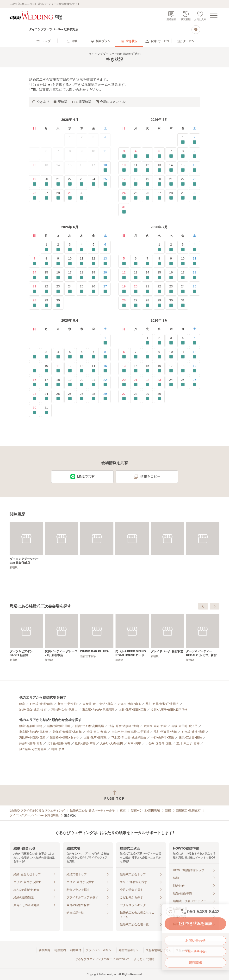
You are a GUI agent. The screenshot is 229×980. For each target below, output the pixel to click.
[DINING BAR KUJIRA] (167, 636)
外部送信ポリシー (130, 950)
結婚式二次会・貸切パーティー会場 (92, 811)
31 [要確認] (124, 210)
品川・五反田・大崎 (165, 732)
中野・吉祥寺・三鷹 (162, 738)
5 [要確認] (147, 154)
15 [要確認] (183, 168)
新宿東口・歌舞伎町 (188, 811)
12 (34, 168)
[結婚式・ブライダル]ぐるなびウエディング (37, 811)
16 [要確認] (195, 168)
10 (93, 154)
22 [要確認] (70, 182)
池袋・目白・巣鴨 (97, 732)
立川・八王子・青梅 (188, 743)
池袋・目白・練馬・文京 (33, 710)
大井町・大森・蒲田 (111, 743)
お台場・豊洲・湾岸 (193, 732)
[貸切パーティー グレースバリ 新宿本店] (132, 638)
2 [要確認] (195, 140)
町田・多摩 (58, 749)
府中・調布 (134, 743)
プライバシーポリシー (100, 950)
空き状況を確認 (195, 924)
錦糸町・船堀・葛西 (31, 743)
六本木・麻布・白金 (155, 726)
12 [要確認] (147, 168)
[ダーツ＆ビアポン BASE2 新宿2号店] (62, 638)
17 (93, 168)
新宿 (168, 811)
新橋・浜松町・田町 (59, 726)
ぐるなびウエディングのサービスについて (102, 959)
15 (70, 168)
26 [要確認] (34, 196)
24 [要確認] (93, 182)
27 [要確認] (46, 196)
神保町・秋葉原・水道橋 (67, 732)
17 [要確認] (124, 182)
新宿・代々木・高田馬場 (89, 726)
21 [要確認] (58, 182)
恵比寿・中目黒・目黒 (32, 738)
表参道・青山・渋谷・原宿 (98, 704)
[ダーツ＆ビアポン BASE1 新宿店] (97, 638)
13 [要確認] (159, 168)
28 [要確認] (58, 196)
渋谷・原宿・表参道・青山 (124, 726)
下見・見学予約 (195, 952)
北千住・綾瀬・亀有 (59, 743)
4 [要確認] (136, 154)
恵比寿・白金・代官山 (64, 710)
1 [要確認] (183, 140)
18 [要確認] (105, 168)
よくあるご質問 (144, 959)
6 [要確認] (159, 154)
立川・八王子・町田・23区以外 (169, 710)
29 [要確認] (70, 196)
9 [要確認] (195, 154)
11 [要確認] (136, 168)
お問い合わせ (195, 941)
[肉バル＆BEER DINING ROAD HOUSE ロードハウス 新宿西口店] (203, 638)
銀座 (22, 704)
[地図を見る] (196, 30)
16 (82, 168)
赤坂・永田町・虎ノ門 (185, 726)
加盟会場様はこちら (159, 950)
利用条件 (76, 950)
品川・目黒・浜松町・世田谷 (162, 704)
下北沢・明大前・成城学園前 (129, 738)
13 (46, 168)
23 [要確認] (82, 182)
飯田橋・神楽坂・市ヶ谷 (64, 738)
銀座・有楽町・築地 (31, 726)
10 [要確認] (124, 168)
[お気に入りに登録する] (170, 912)
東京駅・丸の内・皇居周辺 (98, 710)
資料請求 (195, 963)
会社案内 (44, 950)
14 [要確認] (171, 168)
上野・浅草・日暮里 (95, 738)
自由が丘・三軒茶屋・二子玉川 (130, 732)
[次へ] (215, 606)
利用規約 (60, 950)
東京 (123, 811)
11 (105, 154)
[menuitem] (43, 41)
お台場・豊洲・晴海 (41, 704)
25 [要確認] (105, 182)
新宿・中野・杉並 (68, 704)
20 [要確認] (46, 182)
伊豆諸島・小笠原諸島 (33, 749)
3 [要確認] (124, 154)
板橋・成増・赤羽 (85, 743)
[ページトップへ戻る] (114, 795)
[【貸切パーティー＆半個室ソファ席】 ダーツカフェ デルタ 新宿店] (26, 638)
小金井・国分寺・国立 (159, 743)
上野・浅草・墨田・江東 (132, 710)
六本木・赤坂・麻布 (129, 704)
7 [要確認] (171, 154)
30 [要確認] (82, 196)
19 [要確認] (34, 182)
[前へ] (203, 606)
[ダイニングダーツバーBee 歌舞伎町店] (26, 545)
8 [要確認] (183, 154)
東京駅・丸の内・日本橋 (34, 732)
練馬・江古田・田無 (190, 738)
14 (58, 168)
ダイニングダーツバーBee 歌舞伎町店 (34, 815)
